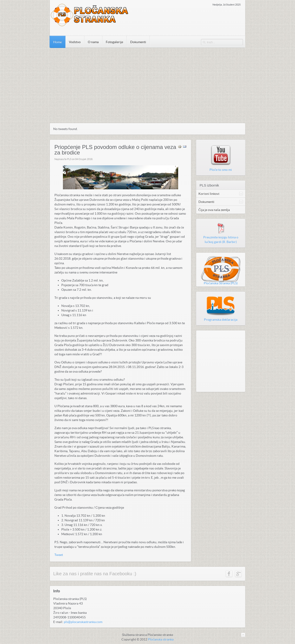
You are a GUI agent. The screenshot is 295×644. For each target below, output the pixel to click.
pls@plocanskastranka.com (83, 622)
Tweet (59, 555)
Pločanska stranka (161, 639)
